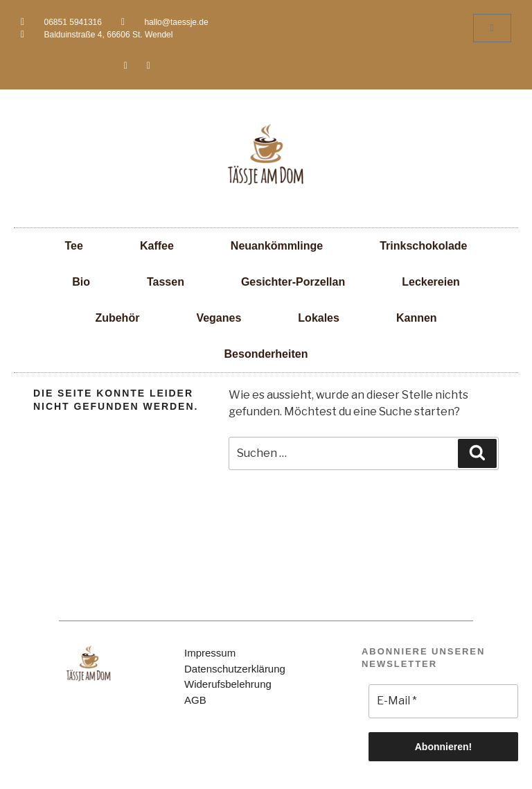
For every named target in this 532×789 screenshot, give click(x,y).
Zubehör (117, 318)
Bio (81, 282)
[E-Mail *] (443, 701)
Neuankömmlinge (277, 246)
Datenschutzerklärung (235, 669)
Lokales (319, 318)
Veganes (219, 318)
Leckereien (431, 282)
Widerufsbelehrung (228, 684)
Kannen (417, 318)
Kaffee (157, 246)
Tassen (166, 282)
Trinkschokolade (423, 246)
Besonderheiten (266, 354)
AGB (195, 700)
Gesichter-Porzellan (293, 282)
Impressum (210, 653)
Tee (74, 246)
